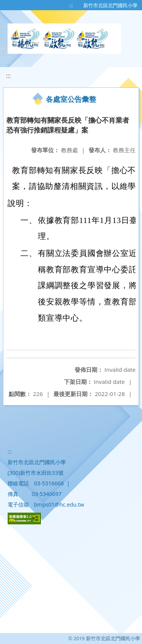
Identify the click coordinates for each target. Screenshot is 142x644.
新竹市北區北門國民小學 (110, 5)
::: (71, 5)
